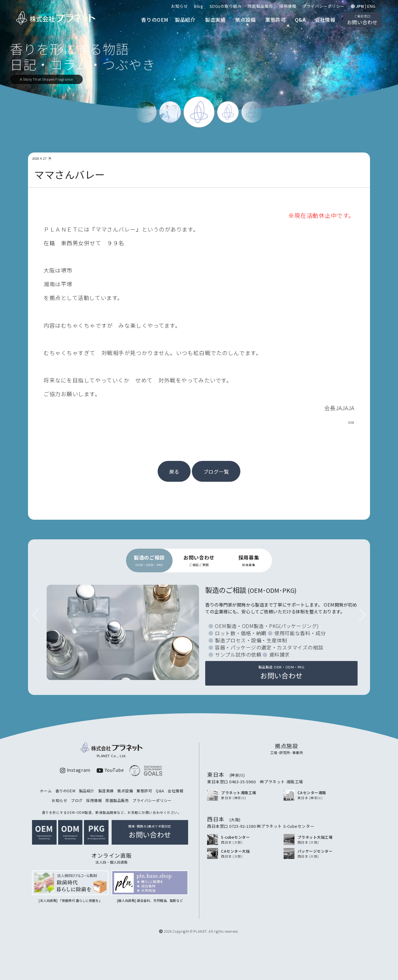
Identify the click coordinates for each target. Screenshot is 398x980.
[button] (362, 615)
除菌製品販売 (260, 6)
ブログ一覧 (216, 471)
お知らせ (179, 6)
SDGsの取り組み (226, 6)
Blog (199, 6)
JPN (360, 6)
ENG (371, 6)
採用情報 (288, 6)
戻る (174, 471)
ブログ (77, 800)
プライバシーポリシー (323, 6)
